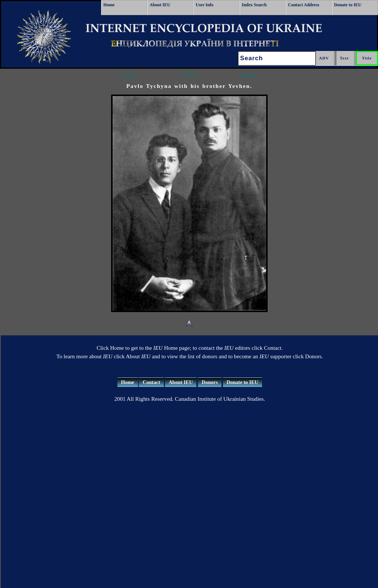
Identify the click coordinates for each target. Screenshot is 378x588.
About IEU (160, 5)
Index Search (254, 5)
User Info (205, 5)
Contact (151, 382)
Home (109, 5)
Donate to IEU (348, 5)
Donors (210, 382)
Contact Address (304, 5)
